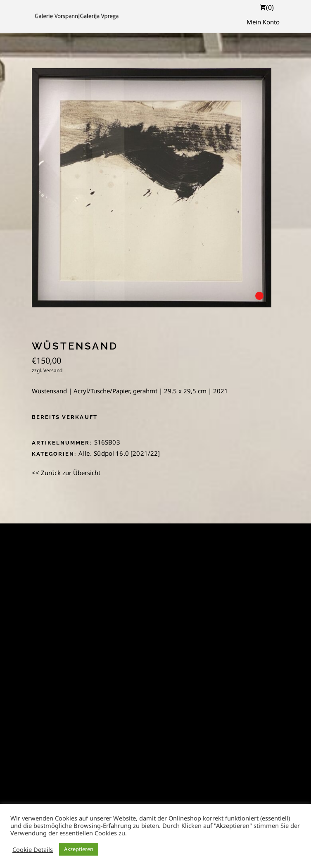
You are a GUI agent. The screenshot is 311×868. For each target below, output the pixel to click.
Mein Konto (263, 22)
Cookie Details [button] (33, 849)
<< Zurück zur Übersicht (66, 473)
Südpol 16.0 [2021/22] (127, 453)
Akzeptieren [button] (79, 849)
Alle (84, 453)
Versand (53, 370)
